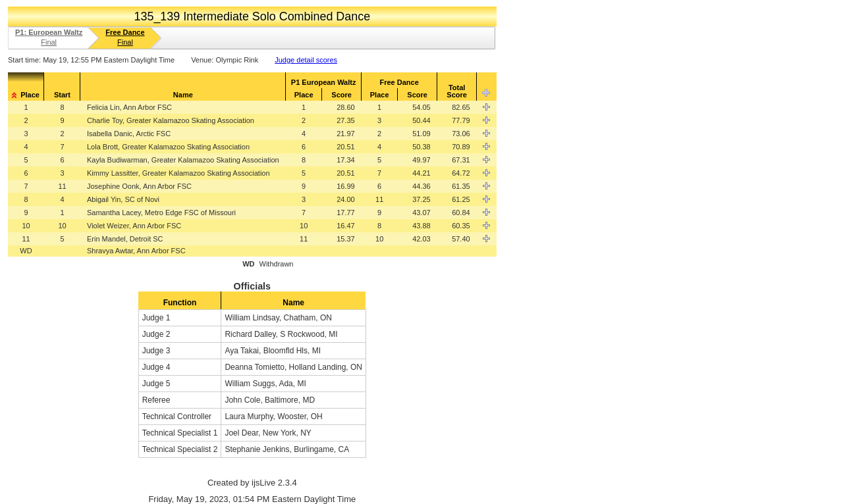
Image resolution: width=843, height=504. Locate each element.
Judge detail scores (306, 60)
